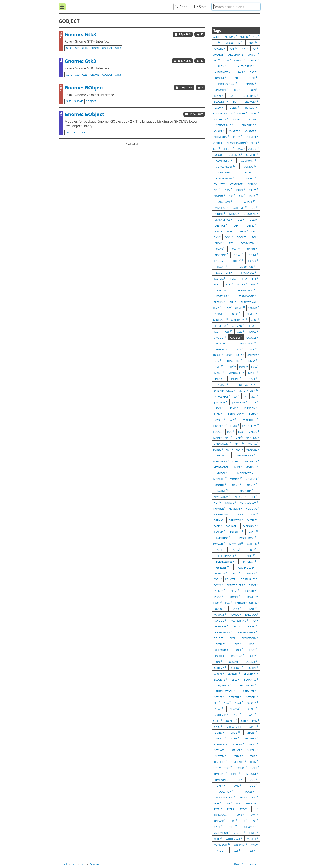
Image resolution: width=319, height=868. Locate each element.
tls (239, 780)
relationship (248, 632)
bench (252, 78)
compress (224, 160)
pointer (231, 579)
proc (219, 597)
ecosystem (249, 243)
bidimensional (226, 84)
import (253, 373)
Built (247, 864)
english (220, 261)
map (239, 438)
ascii (227, 60)
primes (220, 591)
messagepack (246, 455)
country (220, 184)
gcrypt (220, 314)
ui (256, 809)
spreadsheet (235, 726)
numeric (252, 508)
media (222, 455)
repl (233, 638)
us (244, 821)
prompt (252, 597)
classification (237, 143)
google (252, 337)
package (232, 526)
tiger (255, 768)
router (220, 656)
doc (228, 237)
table (239, 756)
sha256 (253, 703)
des (241, 219)
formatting (247, 290)
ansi (253, 42)
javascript (239, 402)
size (238, 715)
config (250, 166)
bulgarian (221, 113)
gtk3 (118, 48)
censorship (224, 125)
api (234, 48)
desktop (221, 225)
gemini (252, 314)
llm (255, 426)
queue (220, 609)
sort (244, 721)
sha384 (235, 709)
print (235, 591)
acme (217, 37)
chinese (252, 137)
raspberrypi (239, 620)
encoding (221, 255)
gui (253, 349)
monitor (252, 479)
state (254, 726)
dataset (249, 202)
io (237, 396)
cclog (253, 119)
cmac (241, 149)
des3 (254, 219)
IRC (83, 864)
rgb (253, 644)
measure (252, 449)
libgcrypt (220, 426)
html (218, 367)
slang (252, 715)
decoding (251, 213)
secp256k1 (251, 673)
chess (238, 137)
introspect (222, 396)
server (252, 697)
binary (251, 84)
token (220, 785)
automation (223, 72)
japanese (221, 402)
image (219, 373)
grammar (248, 343)
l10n (219, 414)
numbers (236, 508)
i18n (244, 367)
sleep (217, 721)
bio (237, 90)
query (254, 603)
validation (222, 833)
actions (231, 37)
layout (219, 420)
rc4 (255, 620)
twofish (252, 803)
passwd (219, 544)
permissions (225, 561)
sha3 (219, 709)
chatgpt (251, 131)
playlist (221, 573)
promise (234, 597)
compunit (248, 160)
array (254, 54)
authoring (246, 66)
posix (218, 585)
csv (242, 196)
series (219, 697)
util (232, 827)
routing (238, 656)
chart (219, 131)
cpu (217, 190)
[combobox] (236, 7)
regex (253, 626)
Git (74, 864)
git (229, 331)
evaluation (247, 267)
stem (235, 738)
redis (238, 626)
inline (236, 379)
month (220, 485)
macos (253, 432)
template (238, 762)
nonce (230, 502)
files (229, 284)
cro (228, 190)
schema (220, 668)
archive (219, 54)
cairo (254, 113)
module (220, 479)
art (216, 60)
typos (245, 809)
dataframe (225, 202)
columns (236, 155)
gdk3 (69, 48)
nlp (217, 502)
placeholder (247, 567)
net (254, 497)
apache (220, 48)
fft (255, 278)
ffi (245, 278)
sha (227, 703)
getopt (253, 326)
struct (237, 750)
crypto (219, 196)
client (228, 149)
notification (249, 502)
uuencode (250, 827)
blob (232, 96)
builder (251, 107)
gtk (240, 349)
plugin (252, 573)
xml (255, 844)
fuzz (217, 308)
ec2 (232, 243)
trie (228, 803)
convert (249, 178)
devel (252, 225)
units (239, 815)
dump (219, 243)
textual (242, 768)
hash (218, 355)
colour (219, 155)
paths (236, 550)
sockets (231, 721)
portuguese (250, 579)
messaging (221, 461)
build (234, 107)
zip (253, 850)
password (235, 544)
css (232, 196)
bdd (236, 78)
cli (216, 149)
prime (254, 585)
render (220, 638)
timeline (220, 774)
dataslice (221, 208)
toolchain (225, 791)
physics (249, 561)
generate (220, 320)
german (238, 326)
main (217, 438)
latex (253, 414)
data (254, 196)
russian (234, 662)
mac (242, 432)
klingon (251, 408)
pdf (253, 550)
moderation (246, 473)
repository (250, 638)
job (255, 402)
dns (217, 237)
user (218, 827)
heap (229, 355)
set (217, 703)
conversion (225, 178)
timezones (223, 780)
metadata (252, 461)
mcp (229, 449)
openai (219, 520)
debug (234, 213)
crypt (254, 190)
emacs (220, 249)
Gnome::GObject (84, 88)
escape (222, 267)
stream (239, 744)
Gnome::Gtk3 (80, 34)
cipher (218, 143)
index (220, 379)
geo (255, 320)
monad (236, 479)
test (217, 768)
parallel (237, 532)
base (254, 72)
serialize (250, 691)
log (231, 432)
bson (219, 107)
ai (217, 42)
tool (252, 785)
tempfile (220, 762)
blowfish (221, 101)
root (253, 650)
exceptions (224, 272)
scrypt (219, 673)
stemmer (251, 738)
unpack (220, 821)
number (220, 508)
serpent (235, 697)
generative (240, 320)
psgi (229, 603)
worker (252, 839)
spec (218, 726)
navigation (222, 497)
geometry (221, 326)
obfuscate (222, 514)
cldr (255, 143)
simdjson (222, 715)
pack (218, 526)
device (218, 231)
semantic (251, 679)
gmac (253, 331)
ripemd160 (222, 650)
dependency (223, 219)
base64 (220, 78)
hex (218, 361)
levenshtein (249, 420)
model (222, 473)
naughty (247, 491)
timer (235, 774)
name (236, 485)
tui (239, 803)
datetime (240, 208)
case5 (238, 119)
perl (251, 555)
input (252, 379)
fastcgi (220, 278)
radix (236, 609)
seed (236, 679)
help (240, 355)
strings (220, 750)
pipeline (223, 567)
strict (253, 744)
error (253, 261)
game (240, 308)
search (234, 673)
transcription (225, 797)
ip (246, 396)
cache (242, 113)
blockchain (249, 96)
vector (239, 833)
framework (247, 296)
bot (236, 101)
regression (223, 632)
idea (255, 367)
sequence (223, 685)
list (245, 426)
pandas (220, 532)
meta (237, 461)
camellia (221, 119)
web (218, 839)
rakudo (235, 614)
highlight (235, 361)
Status (95, 864)
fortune (223, 296)
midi (238, 467)
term (254, 762)
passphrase (248, 538)
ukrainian (222, 815)
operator (236, 520)
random (220, 620)
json (219, 408)
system (221, 756)
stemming (221, 744)
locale (219, 432)
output (252, 520)
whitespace (234, 839)
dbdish (219, 213)
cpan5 (253, 184)
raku (252, 609)
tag (254, 756)
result (221, 644)
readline (221, 626)
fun (233, 302)
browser (251, 101)
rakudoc (252, 614)
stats (235, 732)
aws (241, 72)
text (228, 768)
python (241, 603)
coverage (237, 184)
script (253, 668)
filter (242, 284)
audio (253, 60)
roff (239, 650)
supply (252, 750)
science (237, 668)
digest (243, 231)
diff (231, 231)
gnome (95, 48)
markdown (222, 443)
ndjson (241, 497)
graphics (222, 349)
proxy (218, 603)
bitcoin (252, 90)
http (231, 367)
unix (253, 815)
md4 (239, 449)
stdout (220, 738)
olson (240, 514)
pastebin (252, 544)
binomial (221, 90)
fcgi (234, 278)
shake (252, 709)
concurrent (226, 166)
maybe (218, 449)
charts (235, 131)
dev (237, 225)
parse (253, 532)
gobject (107, 48)
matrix (253, 443)
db (255, 208)
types (231, 809)
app (245, 48)
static (220, 732)
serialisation (225, 691)
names (252, 485)
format (222, 290)
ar (255, 48)
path (220, 550)
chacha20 (249, 125)
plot (237, 573)
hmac (253, 361)
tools (250, 791)
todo (253, 780)
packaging (250, 526)
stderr (252, 732)
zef (237, 850)
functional (250, 302)
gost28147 (224, 343)
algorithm (234, 42)
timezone (251, 774)
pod (217, 579)
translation (249, 797)
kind (234, 408)
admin (245, 37)
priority (251, 591)
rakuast (220, 614)
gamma (253, 308)
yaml (221, 850)
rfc (238, 644)
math (239, 443)
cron (240, 190)
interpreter (249, 390)
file (217, 284)
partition (223, 538)
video (254, 833)
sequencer (248, 685)
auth (222, 66)
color (253, 149)
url (234, 821)
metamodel (222, 467)
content (249, 172)
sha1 (239, 703)
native (223, 491)
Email (63, 864)
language (236, 414)
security (220, 679)
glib (85, 48)
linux (235, 426)
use (255, 821)
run (218, 662)
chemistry (221, 137)
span (255, 721)
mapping (252, 438)
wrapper (240, 844)
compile (252, 155)
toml (237, 785)
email (235, 249)
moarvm (252, 467)
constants (225, 172)
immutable (236, 373)
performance (227, 555)
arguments (237, 54)
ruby (253, 656)
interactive (247, 384)
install (222, 384)
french (220, 302)
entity (237, 261)
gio (77, 48)
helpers (253, 355)
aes (256, 37)
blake (219, 96)
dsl (255, 237)
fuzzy (228, 308)
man (229, 438)
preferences (236, 585)
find (255, 284)
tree (217, 803)
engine (253, 255)
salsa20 (251, 662)
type (218, 809)
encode (252, 249)
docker (242, 237)
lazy (233, 420)
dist (255, 231)
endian (238, 255)
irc (255, 396)
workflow (222, 844)
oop (254, 514)
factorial (249, 272)
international (224, 390)
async (239, 60)
